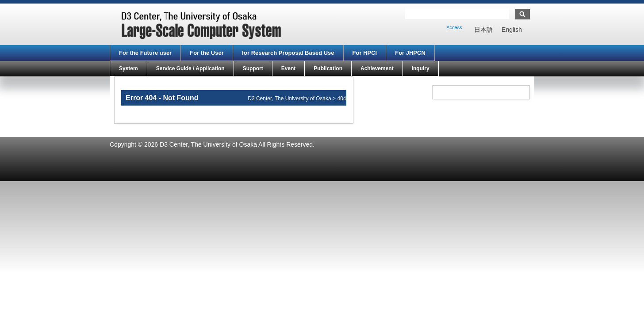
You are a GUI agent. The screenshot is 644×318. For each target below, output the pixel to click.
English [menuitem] (512, 30)
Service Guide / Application (190, 68)
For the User (207, 53)
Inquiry (421, 68)
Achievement (377, 68)
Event (289, 68)
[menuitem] (483, 30)
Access (454, 27)
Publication (328, 68)
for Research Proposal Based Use (288, 53)
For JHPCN (410, 53)
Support (253, 68)
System (128, 68)
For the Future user (145, 53)
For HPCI (365, 53)
